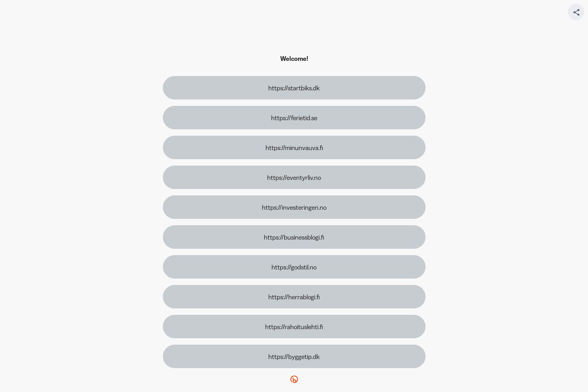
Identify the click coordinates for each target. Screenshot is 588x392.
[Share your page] (576, 12)
